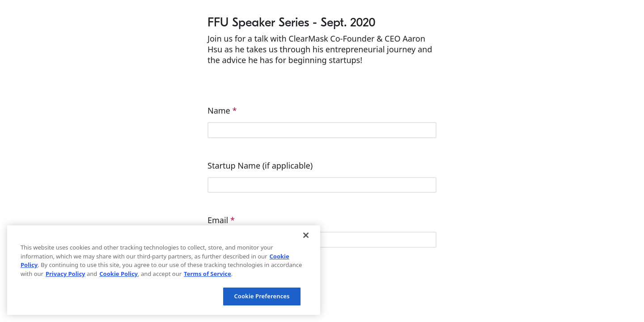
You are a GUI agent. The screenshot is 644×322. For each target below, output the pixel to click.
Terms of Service (208, 274)
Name (222, 110)
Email (221, 220)
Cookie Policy (119, 274)
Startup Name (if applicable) (261, 165)
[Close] (306, 235)
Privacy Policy (66, 274)
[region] (164, 270)
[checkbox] (322, 293)
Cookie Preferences (262, 296)
